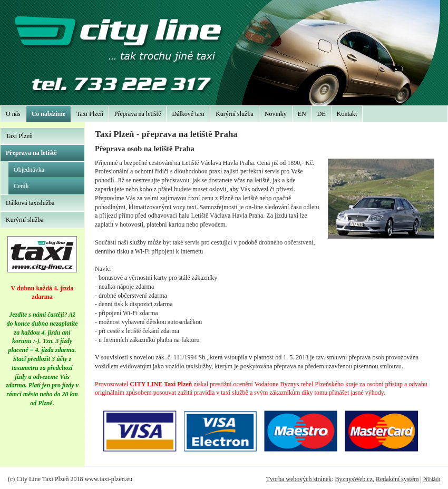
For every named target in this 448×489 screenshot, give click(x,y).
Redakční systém (397, 479)
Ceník (21, 186)
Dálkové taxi (188, 114)
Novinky (276, 114)
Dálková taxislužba (30, 203)
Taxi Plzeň (90, 114)
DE (322, 114)
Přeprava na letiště (138, 114)
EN (302, 114)
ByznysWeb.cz (354, 479)
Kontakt (347, 114)
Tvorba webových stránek (299, 479)
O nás (13, 114)
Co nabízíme (48, 114)
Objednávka (29, 170)
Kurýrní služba (235, 114)
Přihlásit (432, 479)
